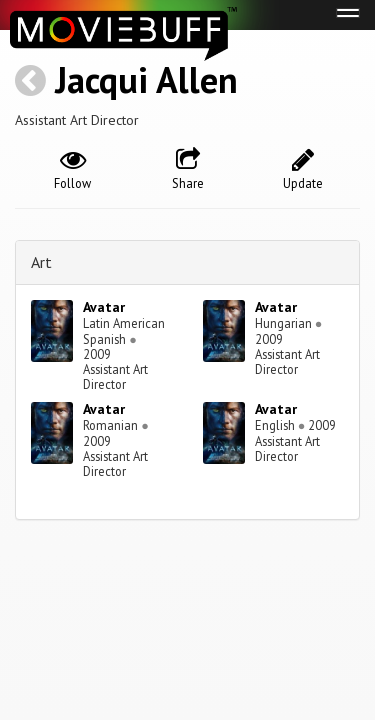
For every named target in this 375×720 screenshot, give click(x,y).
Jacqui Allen (146, 79)
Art (41, 262)
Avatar (104, 307)
